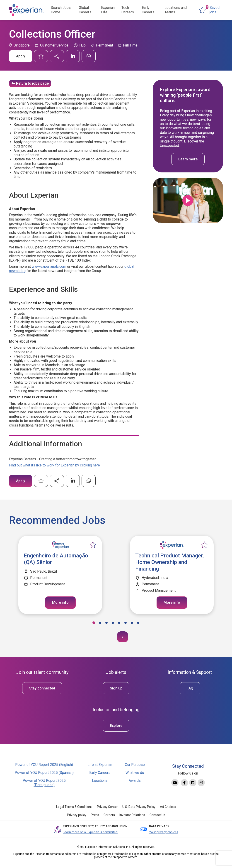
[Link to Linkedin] (193, 783)
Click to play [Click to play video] (188, 201)
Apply (21, 56)
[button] (94, 623)
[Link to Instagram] (201, 783)
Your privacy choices (164, 832)
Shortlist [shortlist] (93, 545)
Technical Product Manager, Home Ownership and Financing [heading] (169, 562)
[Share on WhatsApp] (89, 56)
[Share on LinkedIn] (73, 56)
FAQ (190, 688)
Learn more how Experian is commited (90, 832)
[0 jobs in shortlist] (211, 10)
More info (60, 602)
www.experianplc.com (49, 266)
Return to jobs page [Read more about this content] (32, 83)
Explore (116, 726)
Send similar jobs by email (57, 56)
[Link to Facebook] (184, 783)
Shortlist (41, 56)
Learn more (188, 159)
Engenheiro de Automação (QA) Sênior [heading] (56, 559)
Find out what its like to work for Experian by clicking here (54, 465)
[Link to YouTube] (175, 783)
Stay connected (42, 688)
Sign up (116, 688)
